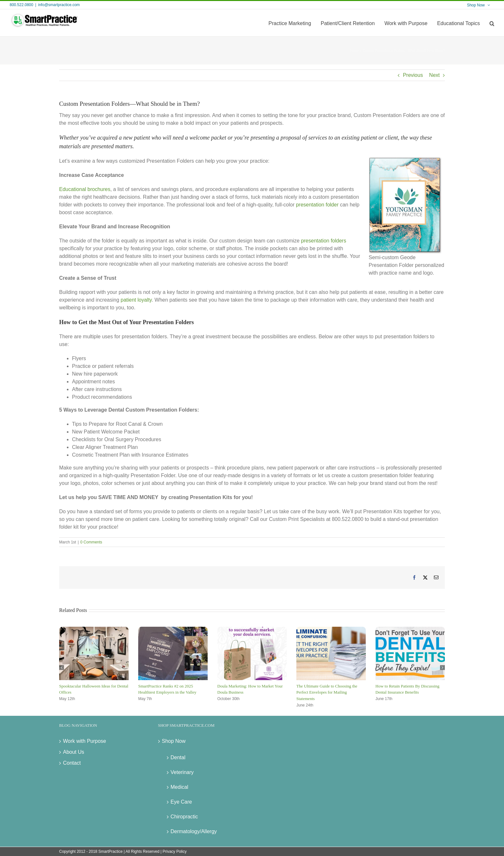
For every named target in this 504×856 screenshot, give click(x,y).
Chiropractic (184, 817)
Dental (178, 757)
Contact (72, 763)
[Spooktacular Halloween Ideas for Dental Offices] (94, 629)
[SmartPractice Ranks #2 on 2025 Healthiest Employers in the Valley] (173, 629)
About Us (74, 752)
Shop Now (174, 741)
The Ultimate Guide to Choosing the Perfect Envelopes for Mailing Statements (327, 692)
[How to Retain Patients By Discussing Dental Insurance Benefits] (410, 629)
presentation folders (324, 241)
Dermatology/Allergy (194, 831)
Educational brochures (85, 189)
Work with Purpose (85, 741)
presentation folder (317, 205)
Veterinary (182, 772)
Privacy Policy (175, 851)
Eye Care (181, 802)
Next (434, 75)
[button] (492, 23)
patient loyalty (136, 300)
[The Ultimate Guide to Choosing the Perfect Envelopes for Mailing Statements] (331, 629)
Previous (413, 75)
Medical (180, 787)
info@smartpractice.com (59, 5)
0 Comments (91, 542)
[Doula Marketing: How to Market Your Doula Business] (252, 629)
